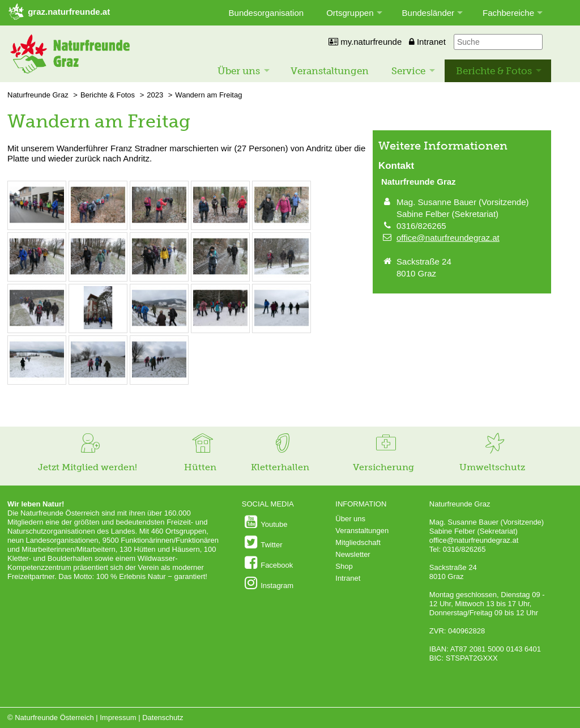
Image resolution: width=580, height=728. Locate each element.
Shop (344, 566)
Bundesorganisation (266, 13)
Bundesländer (428, 13)
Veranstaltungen (330, 71)
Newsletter (353, 554)
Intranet (427, 42)
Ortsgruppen (350, 13)
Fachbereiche (508, 13)
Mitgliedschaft (358, 542)
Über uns (239, 71)
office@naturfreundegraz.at (448, 238)
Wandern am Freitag (208, 95)
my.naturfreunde (365, 42)
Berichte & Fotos (494, 71)
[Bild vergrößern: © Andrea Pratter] (37, 223)
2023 (155, 95)
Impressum (118, 718)
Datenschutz (163, 718)
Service (408, 71)
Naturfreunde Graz (38, 95)
